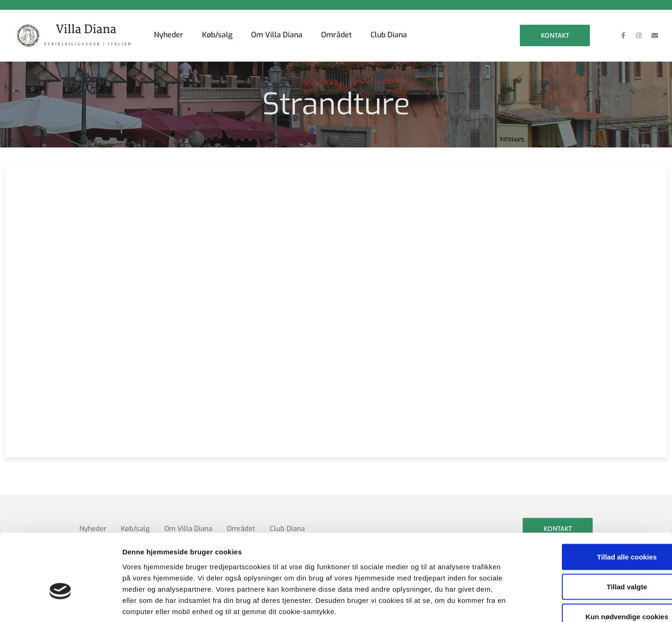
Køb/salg (217, 35)
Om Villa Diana (277, 35)
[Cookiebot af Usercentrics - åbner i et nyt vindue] (60, 604)
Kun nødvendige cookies (594, 561)
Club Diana (389, 35)
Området (336, 35)
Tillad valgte (594, 531)
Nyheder (169, 35)
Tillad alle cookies (594, 501)
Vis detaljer (485, 604)
